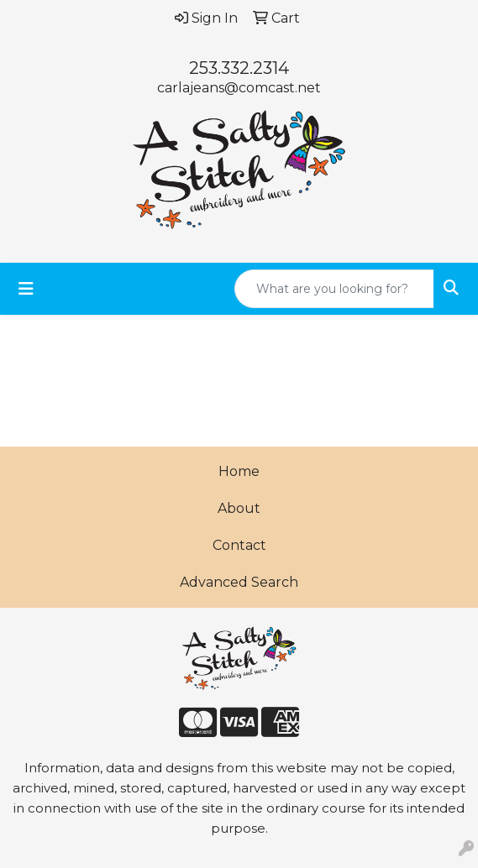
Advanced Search (239, 582)
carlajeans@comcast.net (239, 88)
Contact (239, 545)
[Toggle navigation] (26, 289)
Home (239, 471)
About (239, 508)
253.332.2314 (239, 68)
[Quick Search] (334, 289)
